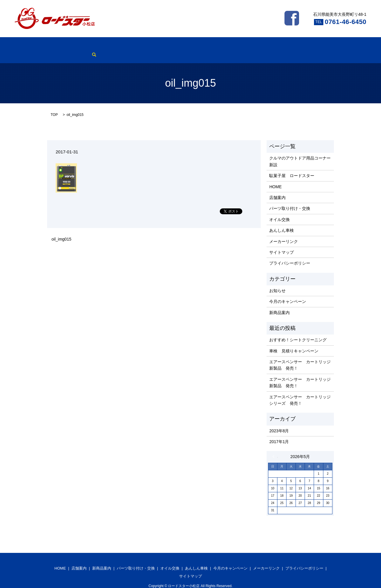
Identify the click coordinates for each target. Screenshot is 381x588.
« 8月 (275, 448)
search (298, 46)
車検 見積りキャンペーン (294, 342)
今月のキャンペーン (235, 46)
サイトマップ (282, 243)
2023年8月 (279, 422)
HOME (53, 46)
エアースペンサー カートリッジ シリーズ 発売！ (300, 391)
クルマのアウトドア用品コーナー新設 (300, 152)
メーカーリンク (274, 46)
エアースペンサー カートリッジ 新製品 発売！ (300, 356)
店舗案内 (73, 46)
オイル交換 (170, 46)
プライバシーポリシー (290, 254)
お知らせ (277, 282)
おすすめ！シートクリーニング (298, 331)
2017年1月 (279, 433)
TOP (54, 106)
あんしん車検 (199, 46)
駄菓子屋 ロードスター (292, 167)
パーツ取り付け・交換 (134, 46)
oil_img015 (61, 230)
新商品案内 (97, 46)
